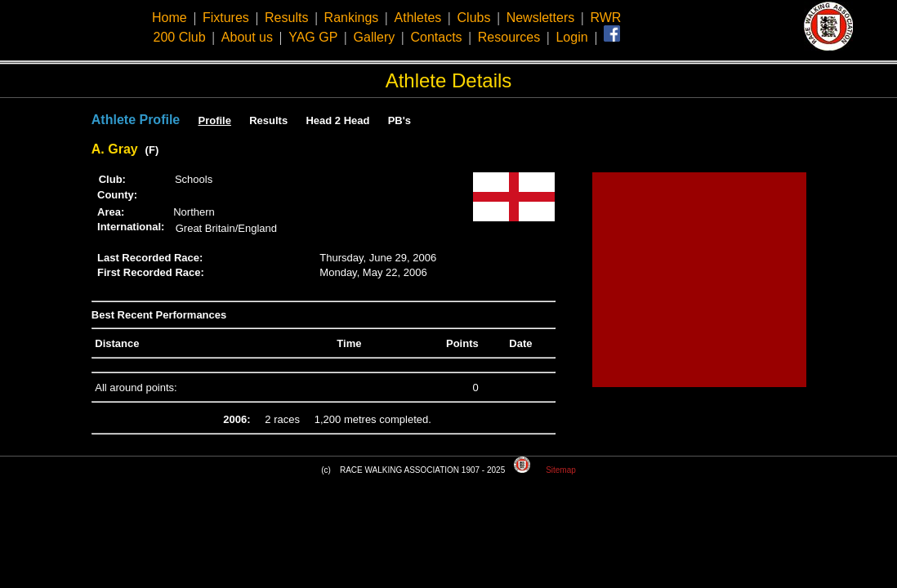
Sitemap (561, 470)
